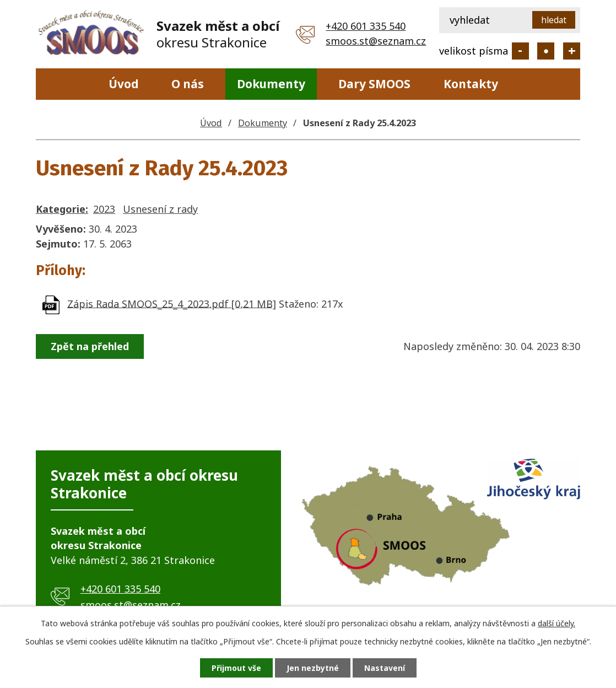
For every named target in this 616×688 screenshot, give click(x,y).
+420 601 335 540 (366, 26)
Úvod (124, 84)
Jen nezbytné (313, 668)
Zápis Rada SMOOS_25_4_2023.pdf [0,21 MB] (172, 303)
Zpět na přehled (90, 346)
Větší (572, 51)
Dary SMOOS (374, 84)
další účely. (556, 623)
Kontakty (471, 84)
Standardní (546, 51)
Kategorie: (62, 209)
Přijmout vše (236, 668)
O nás (188, 84)
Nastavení (385, 668)
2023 (104, 209)
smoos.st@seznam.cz (376, 41)
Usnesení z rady (160, 209)
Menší (520, 51)
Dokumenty (271, 84)
